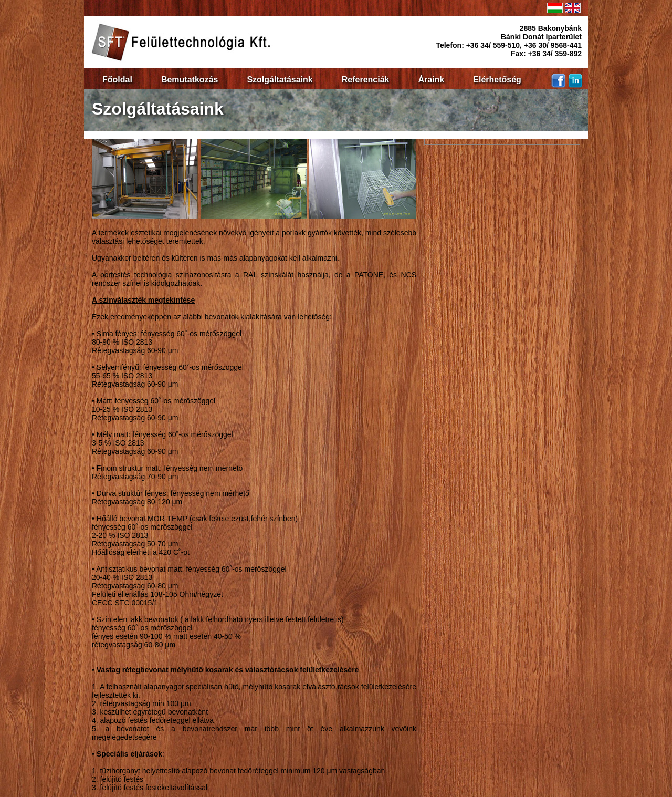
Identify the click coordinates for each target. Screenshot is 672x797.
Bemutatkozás (190, 80)
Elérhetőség (497, 80)
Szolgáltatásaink (280, 80)
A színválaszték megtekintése (143, 300)
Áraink (431, 80)
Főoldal (117, 80)
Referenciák (366, 80)
